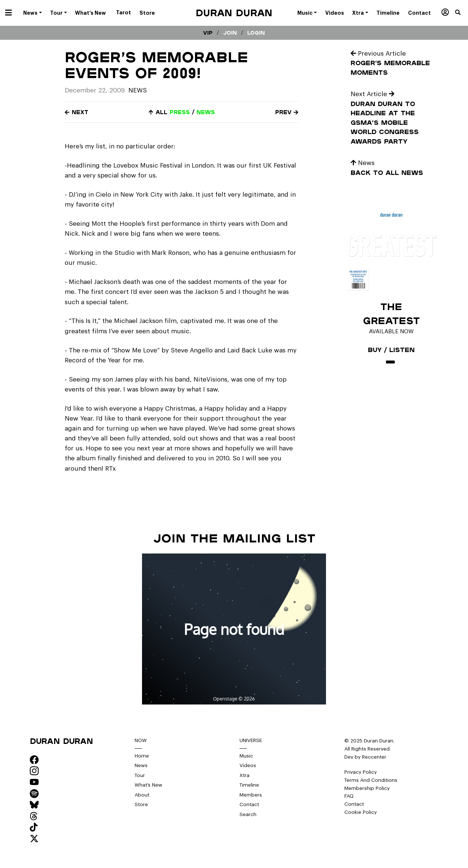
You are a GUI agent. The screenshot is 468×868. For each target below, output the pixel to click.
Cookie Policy (361, 812)
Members (251, 795)
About (142, 795)
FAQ (349, 796)
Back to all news (387, 173)
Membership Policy (367, 788)
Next (77, 112)
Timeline (249, 785)
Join (230, 33)
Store (141, 804)
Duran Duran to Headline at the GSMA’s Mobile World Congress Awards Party (385, 122)
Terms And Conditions (371, 780)
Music (246, 756)
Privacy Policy (361, 772)
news (206, 112)
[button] (462, 13)
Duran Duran (234, 13)
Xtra (244, 775)
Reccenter (374, 757)
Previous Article (378, 54)
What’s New (148, 785)
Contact (249, 804)
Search (248, 814)
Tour (140, 775)
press (180, 112)
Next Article (373, 94)
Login (256, 33)
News (138, 90)
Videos (248, 765)
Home (142, 756)
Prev (287, 112)
